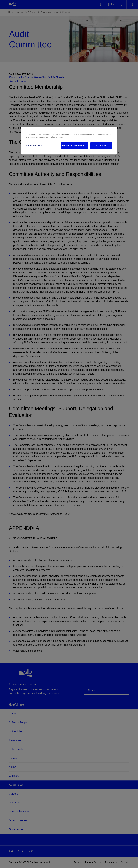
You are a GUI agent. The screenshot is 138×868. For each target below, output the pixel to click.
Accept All (101, 145)
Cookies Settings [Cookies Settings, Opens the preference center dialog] (34, 145)
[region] (69, 140)
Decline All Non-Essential (74, 145)
